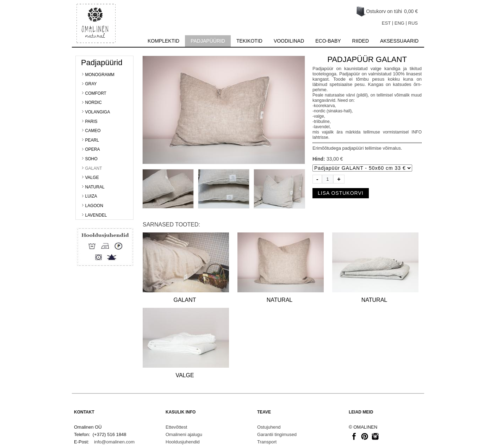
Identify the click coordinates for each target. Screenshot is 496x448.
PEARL (92, 140)
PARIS (91, 122)
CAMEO (93, 131)
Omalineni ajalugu (184, 434)
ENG (399, 23)
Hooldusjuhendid (183, 442)
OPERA (93, 149)
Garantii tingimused (277, 434)
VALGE (92, 178)
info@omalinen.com (114, 442)
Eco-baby (328, 41)
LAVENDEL (96, 215)
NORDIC (94, 102)
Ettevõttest (176, 427)
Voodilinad (289, 41)
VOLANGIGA (98, 112)
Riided (361, 41)
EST (386, 23)
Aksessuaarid (399, 41)
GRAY (91, 84)
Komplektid (163, 41)
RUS (413, 23)
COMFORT (96, 93)
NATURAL (95, 187)
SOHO (91, 159)
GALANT (94, 168)
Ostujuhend (269, 427)
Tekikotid (249, 41)
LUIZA (91, 196)
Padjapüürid (208, 41)
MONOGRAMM (100, 75)
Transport (267, 442)
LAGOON (94, 206)
